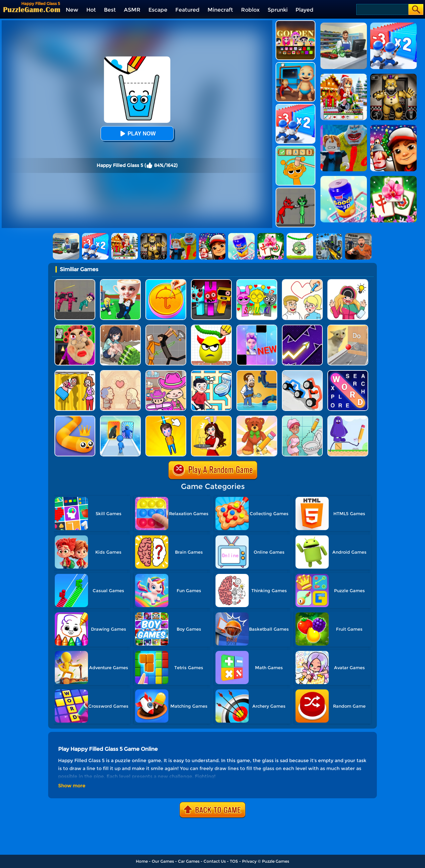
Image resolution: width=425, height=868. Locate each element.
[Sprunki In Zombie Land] (211, 282)
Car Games (189, 861)
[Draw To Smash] (211, 327)
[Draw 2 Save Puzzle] (302, 418)
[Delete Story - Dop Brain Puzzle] (211, 418)
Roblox (250, 10)
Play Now (137, 134)
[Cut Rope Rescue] (166, 418)
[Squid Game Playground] (75, 282)
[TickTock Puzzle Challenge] (348, 327)
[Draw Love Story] (302, 282)
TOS (234, 861)
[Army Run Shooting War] (296, 106)
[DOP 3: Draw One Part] (257, 418)
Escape (158, 10)
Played (304, 10)
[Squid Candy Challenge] (166, 282)
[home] (32, 9)
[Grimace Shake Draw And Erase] (348, 418)
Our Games (163, 861)
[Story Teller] (120, 373)
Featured (187, 10)
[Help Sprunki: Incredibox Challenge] (296, 148)
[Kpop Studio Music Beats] (296, 23)
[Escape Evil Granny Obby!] (75, 327)
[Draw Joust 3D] (302, 373)
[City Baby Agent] (296, 65)
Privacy (249, 861)
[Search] (382, 9)
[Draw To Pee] (211, 373)
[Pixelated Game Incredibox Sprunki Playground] (296, 190)
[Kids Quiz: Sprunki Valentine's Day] (257, 282)
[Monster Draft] (120, 418)
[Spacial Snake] (75, 418)
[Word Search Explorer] (348, 373)
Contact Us (215, 861)
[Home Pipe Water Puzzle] (257, 373)
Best (110, 10)
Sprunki (278, 10)
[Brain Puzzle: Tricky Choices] (120, 327)
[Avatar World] (166, 373)
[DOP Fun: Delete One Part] (75, 373)
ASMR (132, 10)
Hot (91, 10)
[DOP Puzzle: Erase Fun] (348, 282)
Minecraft (220, 10)
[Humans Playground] (166, 327)
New (72, 10)
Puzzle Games (276, 861)
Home (142, 861)
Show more (72, 786)
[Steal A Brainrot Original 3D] (120, 282)
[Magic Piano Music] (257, 327)
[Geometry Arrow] (302, 327)
